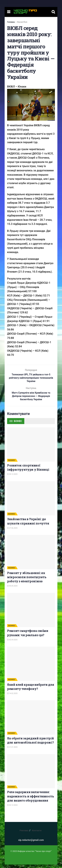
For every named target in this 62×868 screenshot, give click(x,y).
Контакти (37, 834)
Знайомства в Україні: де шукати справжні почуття (28, 525)
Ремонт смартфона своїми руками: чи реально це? (28, 636)
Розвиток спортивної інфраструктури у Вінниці (28, 471)
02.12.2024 (12, 808)
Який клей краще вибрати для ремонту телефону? (31, 690)
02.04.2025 (12, 643)
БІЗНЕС (12, 464)
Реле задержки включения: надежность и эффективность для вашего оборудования (31, 800)
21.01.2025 (12, 751)
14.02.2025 (12, 697)
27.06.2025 (12, 531)
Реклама (24, 834)
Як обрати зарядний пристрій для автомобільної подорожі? (30, 744)
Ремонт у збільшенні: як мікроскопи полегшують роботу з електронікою (27, 580)
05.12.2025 (12, 478)
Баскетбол (22, 22)
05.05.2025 (12, 589)
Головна (11, 22)
